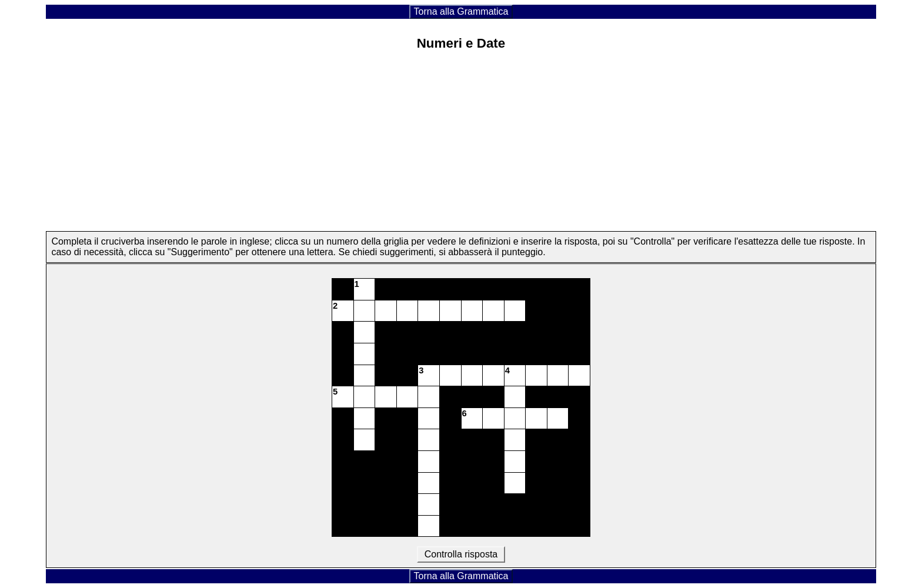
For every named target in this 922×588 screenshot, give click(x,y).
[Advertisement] (461, 144)
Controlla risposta (461, 554)
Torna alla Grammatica (461, 11)
